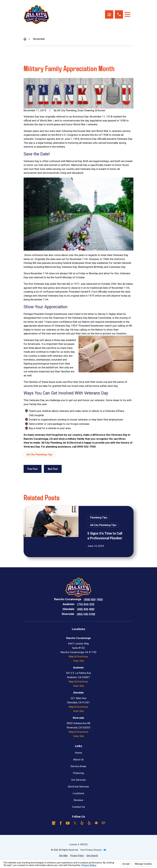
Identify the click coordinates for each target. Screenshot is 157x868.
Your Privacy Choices (93, 850)
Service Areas (78, 766)
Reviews (78, 800)
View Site (78, 661)
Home (78, 753)
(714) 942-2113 (86, 604)
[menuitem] (63, 856)
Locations (78, 793)
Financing (78, 773)
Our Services (78, 780)
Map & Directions (78, 656)
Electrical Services (78, 787)
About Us (78, 759)
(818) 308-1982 (86, 609)
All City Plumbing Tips (39, 454)
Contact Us (78, 807)
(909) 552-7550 (93, 599)
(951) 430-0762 (86, 614)
